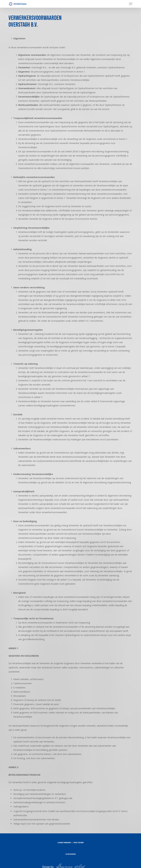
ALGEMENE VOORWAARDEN (64, 843)
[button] (131, 4)
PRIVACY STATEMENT (79, 843)
